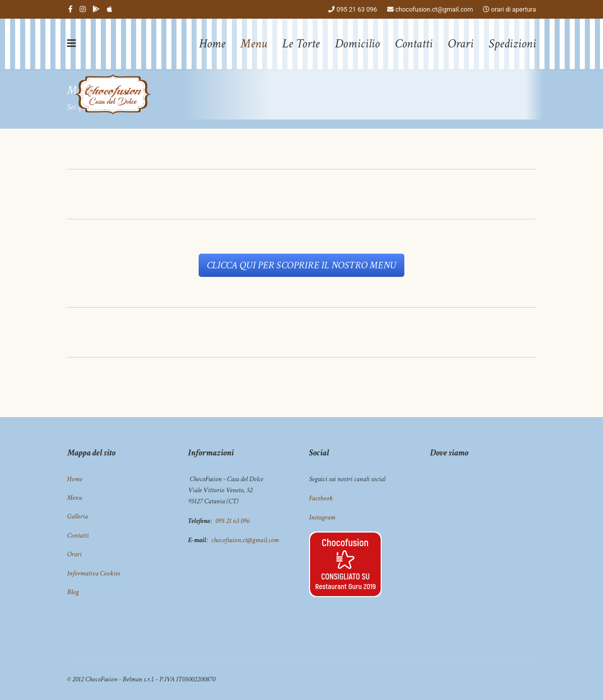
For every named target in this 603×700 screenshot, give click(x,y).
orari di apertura (514, 9)
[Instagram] (83, 9)
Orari (461, 44)
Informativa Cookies (94, 573)
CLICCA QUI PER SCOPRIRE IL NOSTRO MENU (302, 265)
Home (212, 44)
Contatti (414, 44)
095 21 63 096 (357, 9)
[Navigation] (72, 44)
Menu (254, 44)
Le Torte (301, 44)
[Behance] (96, 9)
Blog (73, 592)
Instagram (322, 517)
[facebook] (70, 9)
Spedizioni (512, 44)
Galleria (77, 516)
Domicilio (357, 44)
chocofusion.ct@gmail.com (434, 9)
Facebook (321, 498)
